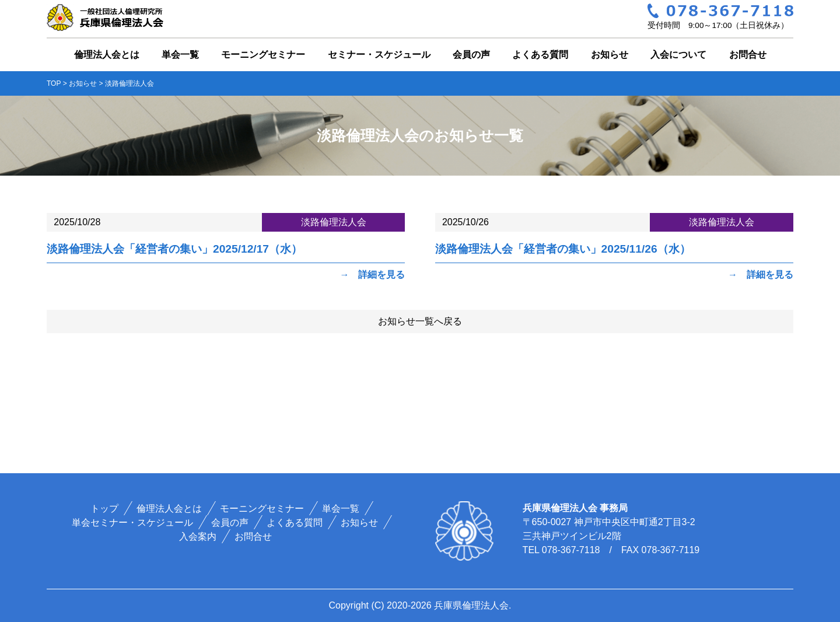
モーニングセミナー (263, 55)
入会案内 (198, 537)
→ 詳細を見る (372, 275)
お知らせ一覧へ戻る (420, 321)
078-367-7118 (571, 550)
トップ (105, 509)
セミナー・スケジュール (379, 55)
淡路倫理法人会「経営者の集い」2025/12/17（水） (174, 249)
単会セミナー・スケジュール (133, 523)
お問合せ (748, 55)
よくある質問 (540, 55)
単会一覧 (180, 55)
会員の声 (471, 55)
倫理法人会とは (107, 55)
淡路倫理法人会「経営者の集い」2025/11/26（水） (563, 249)
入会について (678, 55)
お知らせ (610, 55)
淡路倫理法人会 (334, 222)
